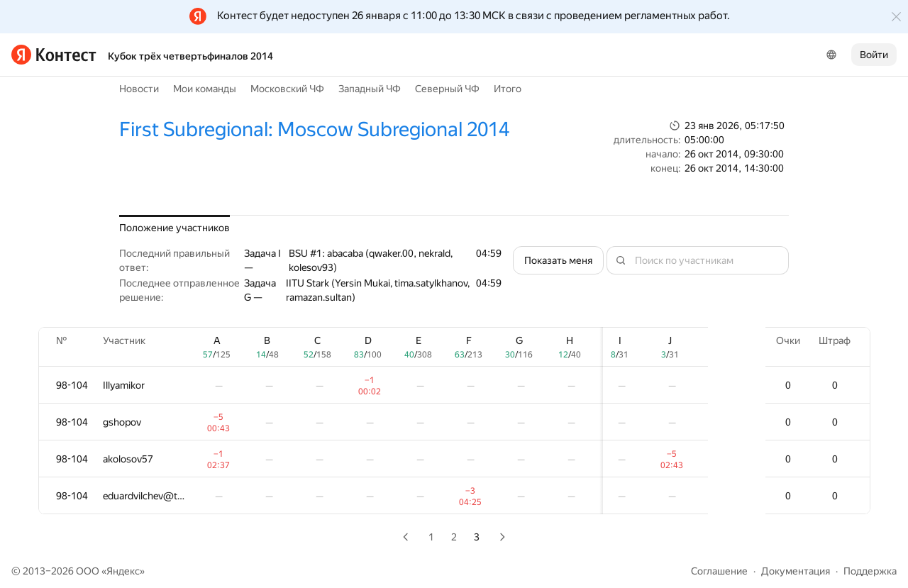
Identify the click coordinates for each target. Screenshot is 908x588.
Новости (139, 89)
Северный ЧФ (447, 89)
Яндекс (123, 571)
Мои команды (205, 89)
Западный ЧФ (370, 89)
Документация (796, 571)
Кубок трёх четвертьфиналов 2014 (190, 56)
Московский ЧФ (287, 89)
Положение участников (175, 228)
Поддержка (870, 571)
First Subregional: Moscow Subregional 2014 (314, 129)
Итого (508, 89)
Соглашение (719, 571)
